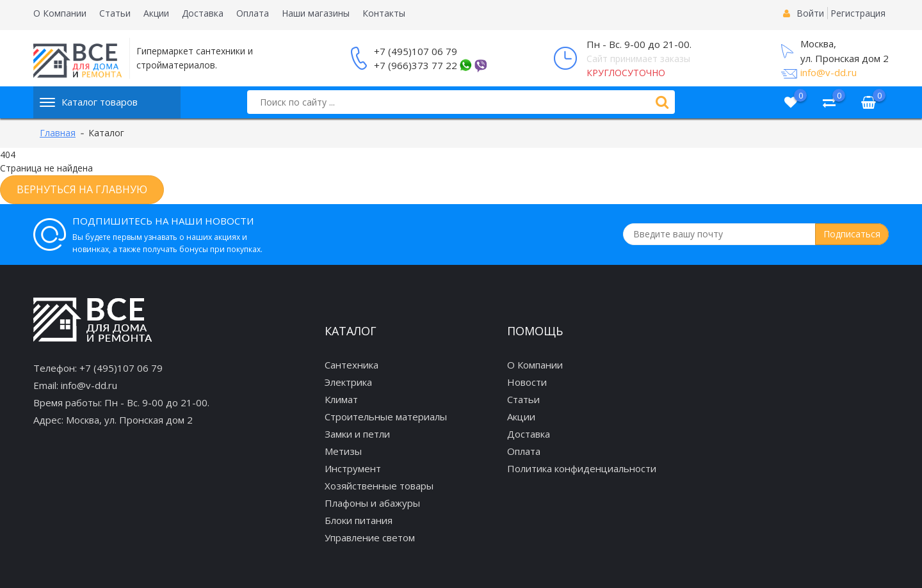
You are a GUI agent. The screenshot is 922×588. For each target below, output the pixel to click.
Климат (341, 399)
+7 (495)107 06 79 (416, 51)
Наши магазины (316, 13)
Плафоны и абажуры (372, 503)
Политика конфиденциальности (582, 468)
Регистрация (858, 13)
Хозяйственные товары (379, 486)
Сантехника (352, 365)
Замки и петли (357, 434)
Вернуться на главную (82, 189)
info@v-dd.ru (829, 72)
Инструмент (353, 468)
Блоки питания (359, 520)
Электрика (348, 382)
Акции (156, 13)
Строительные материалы (386, 417)
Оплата (253, 13)
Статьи (115, 13)
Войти (810, 13)
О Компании (60, 13)
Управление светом (370, 537)
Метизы (343, 451)
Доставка (203, 13)
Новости (527, 382)
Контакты (384, 13)
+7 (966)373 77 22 (416, 65)
